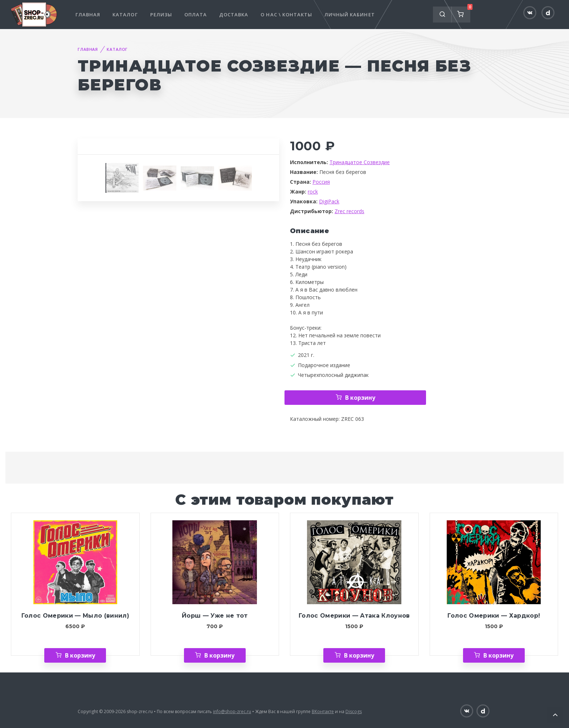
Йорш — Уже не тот (215, 616)
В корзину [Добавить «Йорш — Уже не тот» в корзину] (219, 655)
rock (313, 192)
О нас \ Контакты (286, 15)
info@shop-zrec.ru (232, 711)
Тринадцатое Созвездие (360, 162)
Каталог (125, 15)
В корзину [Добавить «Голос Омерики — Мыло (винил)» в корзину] (80, 655)
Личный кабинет (350, 15)
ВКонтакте (323, 711)
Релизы (161, 15)
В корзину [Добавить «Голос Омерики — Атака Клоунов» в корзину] (359, 655)
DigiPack (329, 201)
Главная (88, 15)
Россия (321, 182)
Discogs (354, 711)
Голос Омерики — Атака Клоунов (354, 616)
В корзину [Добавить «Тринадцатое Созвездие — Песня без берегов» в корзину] (360, 398)
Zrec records (349, 211)
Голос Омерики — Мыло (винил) (75, 616)
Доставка (234, 15)
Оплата (196, 15)
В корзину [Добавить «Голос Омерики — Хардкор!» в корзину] (498, 655)
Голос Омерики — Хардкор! (494, 616)
